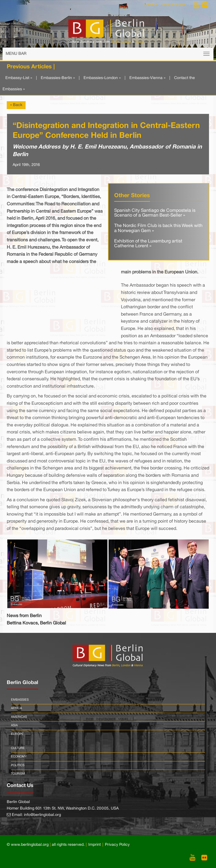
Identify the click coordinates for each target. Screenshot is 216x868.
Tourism (18, 774)
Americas (19, 717)
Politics (18, 765)
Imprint (94, 845)
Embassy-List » (19, 78)
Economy (19, 757)
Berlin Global (175, 5)
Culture (18, 748)
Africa (16, 708)
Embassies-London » (102, 78)
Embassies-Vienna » (147, 78)
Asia (14, 725)
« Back (16, 105)
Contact (150, 5)
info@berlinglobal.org (42, 815)
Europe (17, 734)
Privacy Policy (117, 845)
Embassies (20, 700)
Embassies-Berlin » (58, 78)
